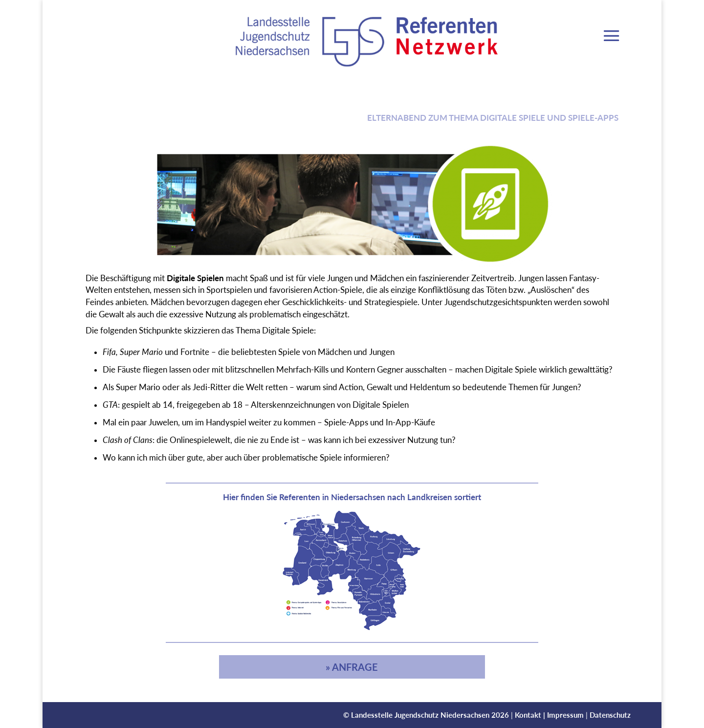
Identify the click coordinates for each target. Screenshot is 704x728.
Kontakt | (531, 715)
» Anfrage (352, 667)
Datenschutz (610, 715)
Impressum (565, 715)
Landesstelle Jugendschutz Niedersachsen (420, 715)
